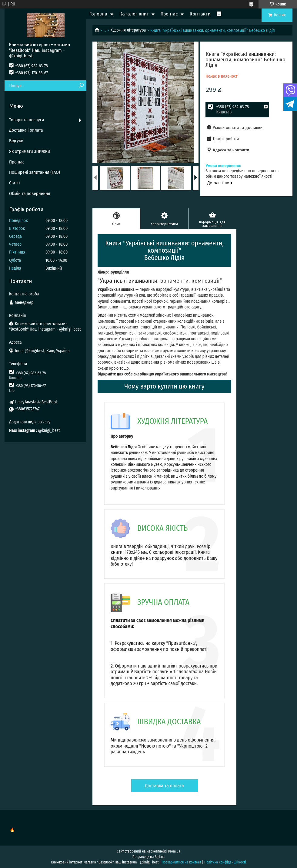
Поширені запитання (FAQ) (35, 172)
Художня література (128, 30)
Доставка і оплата (26, 130)
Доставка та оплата (164, 786)
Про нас (169, 14)
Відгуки (16, 141)
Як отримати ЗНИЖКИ (30, 151)
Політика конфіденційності (225, 862)
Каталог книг (134, 14)
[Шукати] (81, 86)
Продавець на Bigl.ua (149, 857)
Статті (15, 183)
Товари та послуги (27, 120)
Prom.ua (174, 851)
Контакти (200, 14)
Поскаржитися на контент (181, 862)
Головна (98, 14)
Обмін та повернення (30, 193)
